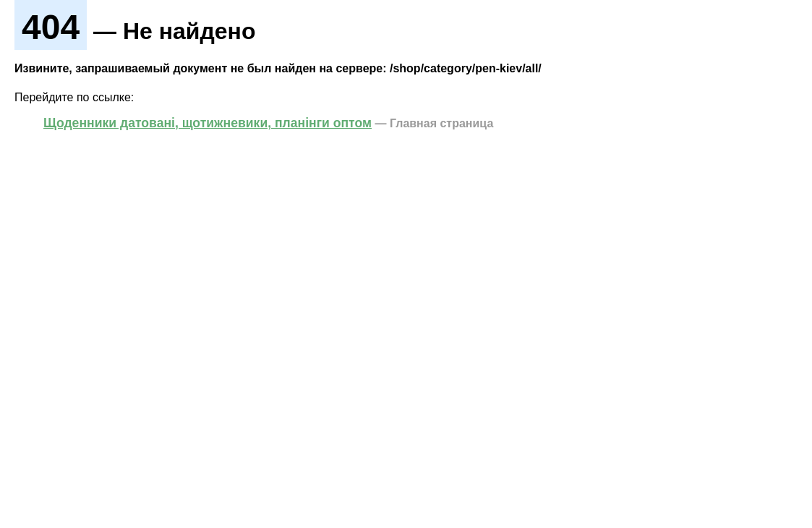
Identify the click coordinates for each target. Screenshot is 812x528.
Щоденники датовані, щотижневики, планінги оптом (208, 123)
